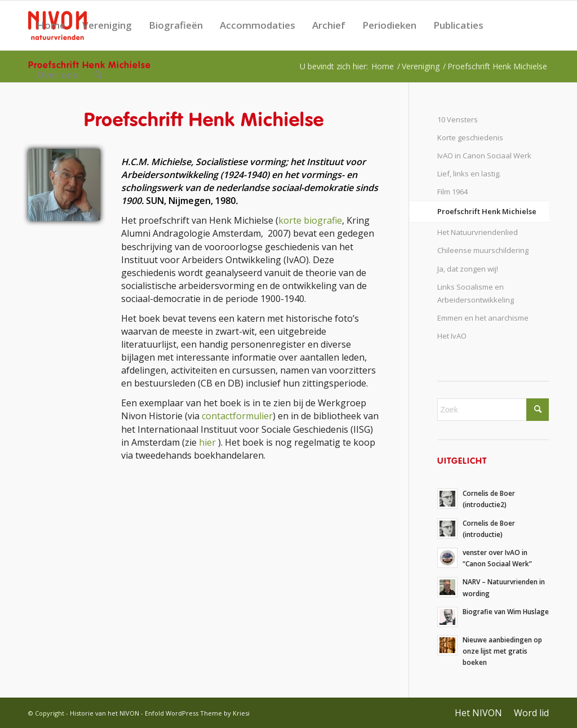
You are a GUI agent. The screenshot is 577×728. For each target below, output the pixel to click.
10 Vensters (458, 119)
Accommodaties (258, 25)
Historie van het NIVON (105, 713)
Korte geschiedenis (470, 137)
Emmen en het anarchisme (483, 318)
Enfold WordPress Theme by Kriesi (197, 713)
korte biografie (310, 220)
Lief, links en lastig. (469, 174)
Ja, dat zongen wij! (468, 269)
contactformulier (237, 416)
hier (207, 442)
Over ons (57, 75)
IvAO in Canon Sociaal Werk (484, 156)
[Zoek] (98, 75)
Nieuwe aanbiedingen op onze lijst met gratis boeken (502, 651)
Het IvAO (452, 336)
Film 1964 (452, 192)
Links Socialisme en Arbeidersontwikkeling (476, 293)
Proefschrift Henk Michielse (487, 211)
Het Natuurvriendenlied (478, 232)
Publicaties (458, 25)
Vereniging (107, 25)
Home (51, 25)
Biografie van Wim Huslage (506, 611)
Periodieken (389, 25)
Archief (329, 25)
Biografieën (176, 25)
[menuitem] (98, 75)
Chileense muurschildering (483, 250)
